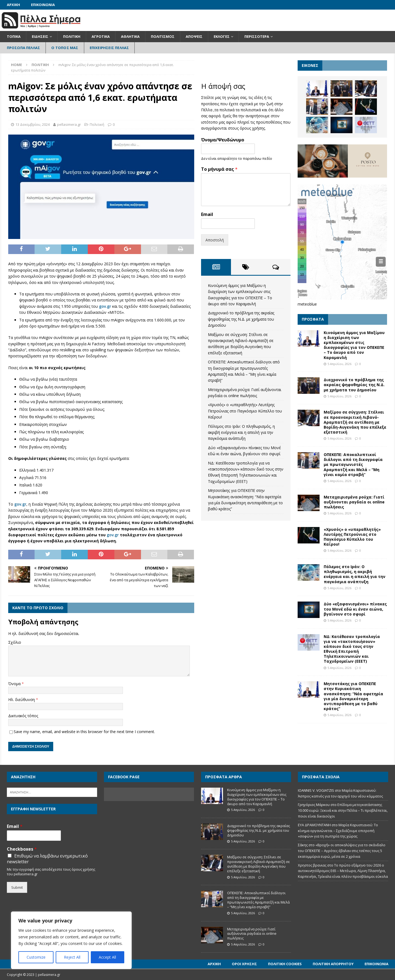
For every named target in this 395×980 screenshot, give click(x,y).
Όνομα (15, 684)
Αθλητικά (130, 36)
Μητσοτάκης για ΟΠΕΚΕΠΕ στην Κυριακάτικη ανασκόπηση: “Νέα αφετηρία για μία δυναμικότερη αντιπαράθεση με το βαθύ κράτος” (353, 696)
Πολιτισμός (163, 36)
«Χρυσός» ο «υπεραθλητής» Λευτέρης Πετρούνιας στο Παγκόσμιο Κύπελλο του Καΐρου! (245, 411)
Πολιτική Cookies (285, 964)
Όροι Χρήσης (244, 964)
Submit (17, 887)
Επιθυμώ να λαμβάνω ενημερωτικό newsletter (47, 859)
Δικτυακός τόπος (23, 716)
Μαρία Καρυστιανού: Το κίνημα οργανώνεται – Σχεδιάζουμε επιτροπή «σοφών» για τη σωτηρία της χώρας (338, 831)
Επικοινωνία (43, 5)
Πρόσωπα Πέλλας (24, 48)
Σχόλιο (15, 642)
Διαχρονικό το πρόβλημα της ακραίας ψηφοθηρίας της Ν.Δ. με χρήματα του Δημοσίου (241, 319)
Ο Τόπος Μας (65, 48)
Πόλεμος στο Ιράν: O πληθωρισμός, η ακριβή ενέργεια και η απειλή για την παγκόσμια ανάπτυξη (241, 432)
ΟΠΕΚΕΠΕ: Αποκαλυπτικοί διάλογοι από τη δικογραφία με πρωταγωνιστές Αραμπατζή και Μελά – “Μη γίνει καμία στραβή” (353, 465)
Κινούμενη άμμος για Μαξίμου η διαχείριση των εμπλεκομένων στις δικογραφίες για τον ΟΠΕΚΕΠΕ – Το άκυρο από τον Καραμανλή (354, 345)
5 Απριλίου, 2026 (339, 364)
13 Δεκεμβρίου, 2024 (33, 124)
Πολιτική (72, 36)
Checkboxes (22, 849)
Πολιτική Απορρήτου (333, 964)
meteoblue (307, 304)
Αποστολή (215, 240)
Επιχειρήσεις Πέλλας (109, 48)
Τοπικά (14, 36)
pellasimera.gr (69, 124)
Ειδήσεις (40, 36)
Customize (36, 957)
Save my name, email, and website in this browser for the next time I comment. (84, 732)
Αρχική (13, 5)
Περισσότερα (257, 36)
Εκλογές (222, 36)
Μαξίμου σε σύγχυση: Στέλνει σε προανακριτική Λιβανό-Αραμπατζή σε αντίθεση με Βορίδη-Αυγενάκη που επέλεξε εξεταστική (355, 422)
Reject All (72, 957)
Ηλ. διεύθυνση (22, 700)
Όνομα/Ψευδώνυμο (223, 140)
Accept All (107, 957)
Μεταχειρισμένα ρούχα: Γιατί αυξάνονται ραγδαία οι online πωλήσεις (354, 502)
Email (207, 214)
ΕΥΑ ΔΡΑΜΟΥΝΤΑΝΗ (314, 825)
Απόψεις (194, 36)
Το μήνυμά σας (219, 169)
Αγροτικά (101, 36)
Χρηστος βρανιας (312, 865)
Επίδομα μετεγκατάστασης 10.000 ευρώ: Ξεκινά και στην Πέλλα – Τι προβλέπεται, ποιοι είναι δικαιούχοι (343, 810)
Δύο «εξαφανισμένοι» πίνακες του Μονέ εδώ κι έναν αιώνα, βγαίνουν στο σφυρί (355, 609)
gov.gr (105, 306)
